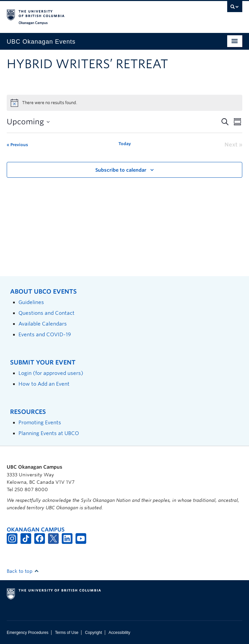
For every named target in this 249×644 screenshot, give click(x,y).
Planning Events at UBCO (49, 433)
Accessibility (119, 633)
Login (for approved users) (51, 373)
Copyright (93, 633)
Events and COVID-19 (45, 334)
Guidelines (31, 302)
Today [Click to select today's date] (125, 144)
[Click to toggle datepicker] (28, 122)
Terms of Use (67, 633)
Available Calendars (43, 324)
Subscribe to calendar (121, 170)
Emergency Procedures (28, 633)
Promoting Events (40, 422)
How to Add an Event (44, 384)
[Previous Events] (17, 145)
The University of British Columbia (89, 14)
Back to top (23, 571)
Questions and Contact (46, 313)
